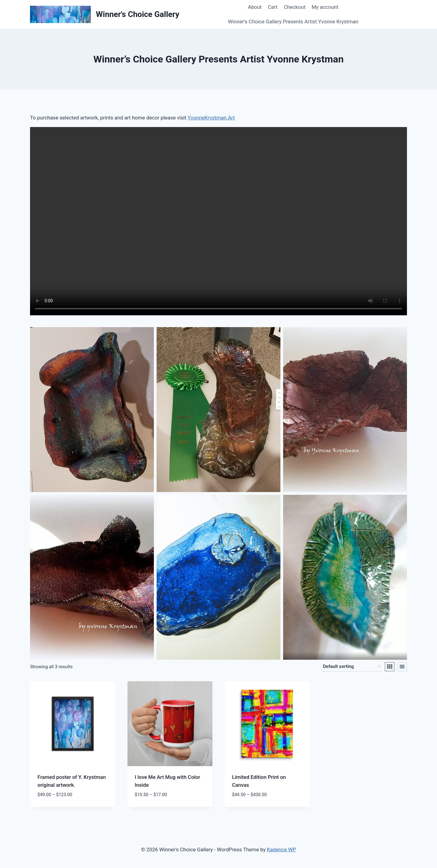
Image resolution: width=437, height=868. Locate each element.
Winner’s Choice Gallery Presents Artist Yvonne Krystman (293, 22)
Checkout (295, 7)
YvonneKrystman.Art (211, 118)
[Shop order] (352, 667)
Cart (273, 7)
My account (325, 7)
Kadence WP (281, 850)
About (255, 7)
